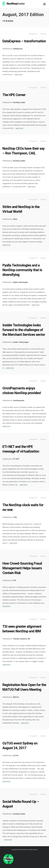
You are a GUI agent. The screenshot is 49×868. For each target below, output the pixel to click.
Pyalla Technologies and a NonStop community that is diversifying (22, 270)
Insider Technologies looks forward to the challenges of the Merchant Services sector (24, 330)
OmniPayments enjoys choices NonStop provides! (22, 391)
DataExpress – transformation (24, 41)
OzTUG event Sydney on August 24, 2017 (20, 746)
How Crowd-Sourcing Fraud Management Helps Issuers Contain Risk (22, 568)
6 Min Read (43, 34)
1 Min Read (43, 498)
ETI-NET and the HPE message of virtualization (21, 449)
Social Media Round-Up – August (21, 804)
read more (18, 75)
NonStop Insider (21, 850)
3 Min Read (43, 318)
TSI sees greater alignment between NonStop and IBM (22, 629)
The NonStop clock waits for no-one (23, 507)
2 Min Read (43, 678)
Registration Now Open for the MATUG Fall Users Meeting (24, 687)
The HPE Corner (14, 95)
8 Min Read (43, 619)
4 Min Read (43, 439)
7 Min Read (43, 88)
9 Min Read (43, 381)
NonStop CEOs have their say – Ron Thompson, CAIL (24, 151)
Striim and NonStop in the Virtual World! (21, 209)
